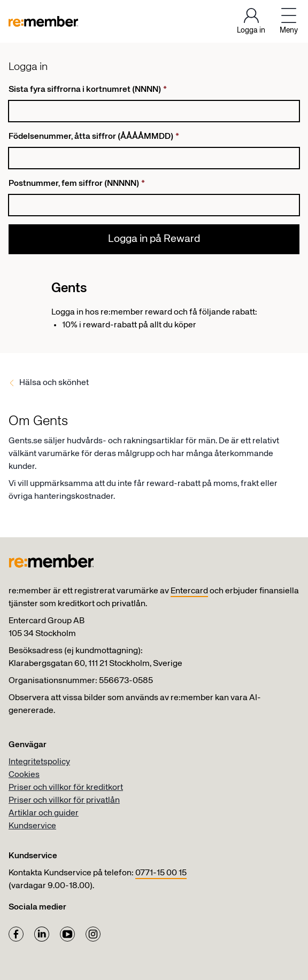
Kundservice (32, 826)
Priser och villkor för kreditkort (66, 788)
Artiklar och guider (44, 813)
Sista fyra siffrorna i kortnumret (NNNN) (88, 90)
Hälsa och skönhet (54, 383)
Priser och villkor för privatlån (64, 801)
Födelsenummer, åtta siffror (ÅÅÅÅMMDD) (94, 137)
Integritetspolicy (39, 762)
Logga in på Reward (154, 239)
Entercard (189, 591)
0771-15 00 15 (161, 873)
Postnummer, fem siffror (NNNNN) (77, 184)
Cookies (24, 775)
